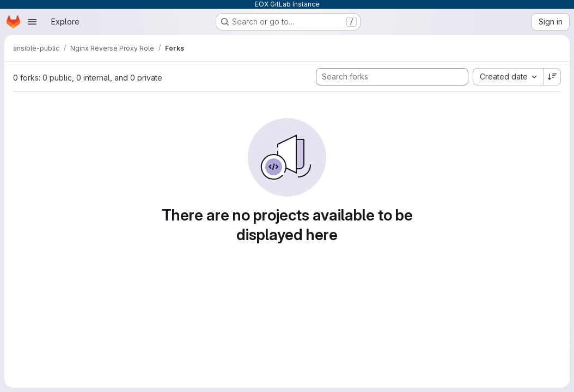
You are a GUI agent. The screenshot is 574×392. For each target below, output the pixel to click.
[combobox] (508, 77)
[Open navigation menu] (32, 22)
